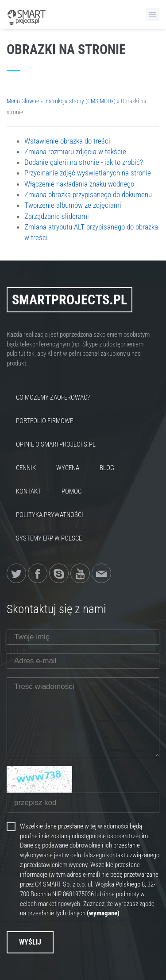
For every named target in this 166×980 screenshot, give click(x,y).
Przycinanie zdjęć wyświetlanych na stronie (88, 173)
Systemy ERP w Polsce (49, 538)
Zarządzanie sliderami (57, 216)
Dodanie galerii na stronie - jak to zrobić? (84, 162)
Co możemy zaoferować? (53, 397)
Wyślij (30, 942)
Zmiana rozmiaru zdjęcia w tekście (75, 152)
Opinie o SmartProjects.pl (56, 444)
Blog (107, 468)
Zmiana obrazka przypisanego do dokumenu (88, 194)
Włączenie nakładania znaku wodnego (79, 184)
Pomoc (71, 491)
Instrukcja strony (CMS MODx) (80, 101)
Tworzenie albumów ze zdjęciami (73, 205)
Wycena (68, 468)
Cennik (26, 468)
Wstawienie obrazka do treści (67, 141)
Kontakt (29, 491)
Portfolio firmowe (44, 421)
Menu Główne (23, 101)
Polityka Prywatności (50, 515)
